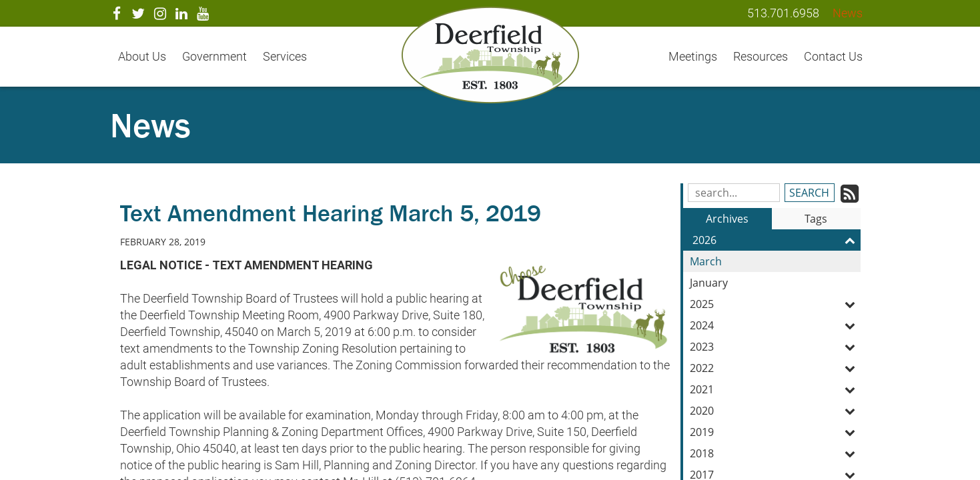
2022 (775, 368)
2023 (775, 347)
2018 (775, 453)
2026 (777, 240)
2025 (775, 304)
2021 (775, 389)
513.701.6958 (783, 13)
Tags (816, 219)
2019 (775, 432)
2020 (775, 411)
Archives (727, 219)
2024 (775, 325)
